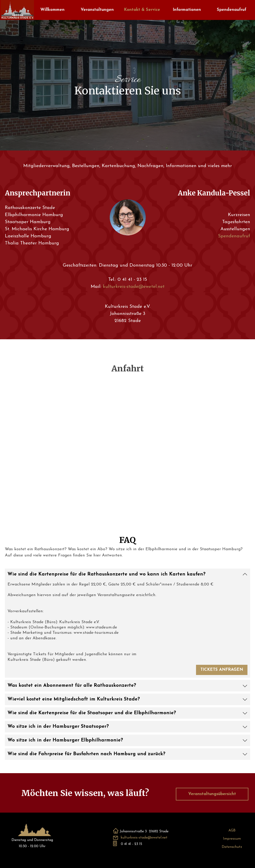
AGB (232, 831)
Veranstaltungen (97, 10)
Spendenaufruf (232, 10)
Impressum (232, 839)
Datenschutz (232, 847)
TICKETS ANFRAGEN (222, 670)
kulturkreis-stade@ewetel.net (134, 287)
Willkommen (52, 10)
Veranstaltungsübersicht (212, 794)
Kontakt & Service (142, 10)
